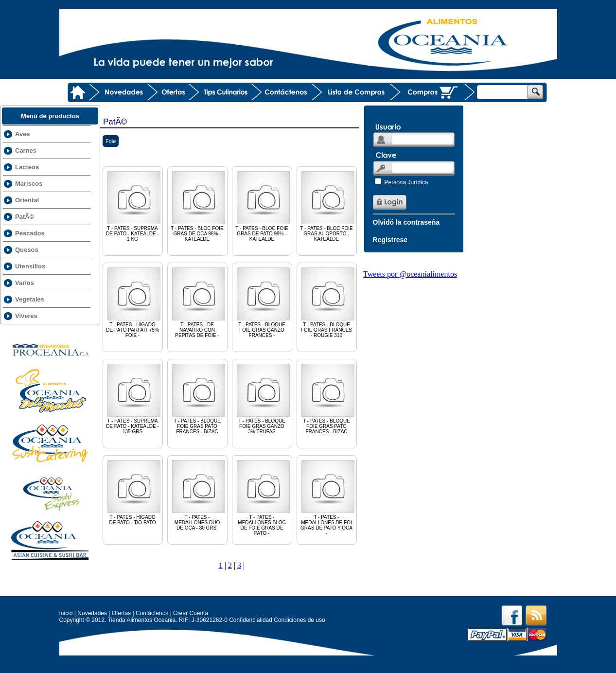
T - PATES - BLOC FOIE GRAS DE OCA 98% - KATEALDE (199, 206)
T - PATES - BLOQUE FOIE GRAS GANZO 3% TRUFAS (263, 398)
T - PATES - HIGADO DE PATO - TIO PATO (134, 492)
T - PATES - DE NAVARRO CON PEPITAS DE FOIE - (199, 302)
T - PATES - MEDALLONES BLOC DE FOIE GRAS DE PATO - (263, 497)
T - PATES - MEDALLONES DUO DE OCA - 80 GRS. (199, 495)
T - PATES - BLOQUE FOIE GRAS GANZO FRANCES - (263, 302)
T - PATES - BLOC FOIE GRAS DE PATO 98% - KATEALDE (263, 206)
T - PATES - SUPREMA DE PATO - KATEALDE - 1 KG (134, 206)
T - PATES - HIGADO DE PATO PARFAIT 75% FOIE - (134, 302)
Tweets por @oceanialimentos (410, 274)
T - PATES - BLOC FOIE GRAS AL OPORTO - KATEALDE (328, 206)
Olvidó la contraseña (406, 222)
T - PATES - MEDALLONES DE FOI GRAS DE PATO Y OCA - (328, 497)
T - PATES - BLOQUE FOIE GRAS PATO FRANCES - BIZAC (199, 398)
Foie (111, 141)
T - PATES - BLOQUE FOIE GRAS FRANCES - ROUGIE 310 (328, 302)
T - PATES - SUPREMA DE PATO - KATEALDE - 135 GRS (134, 398)
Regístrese (390, 240)
